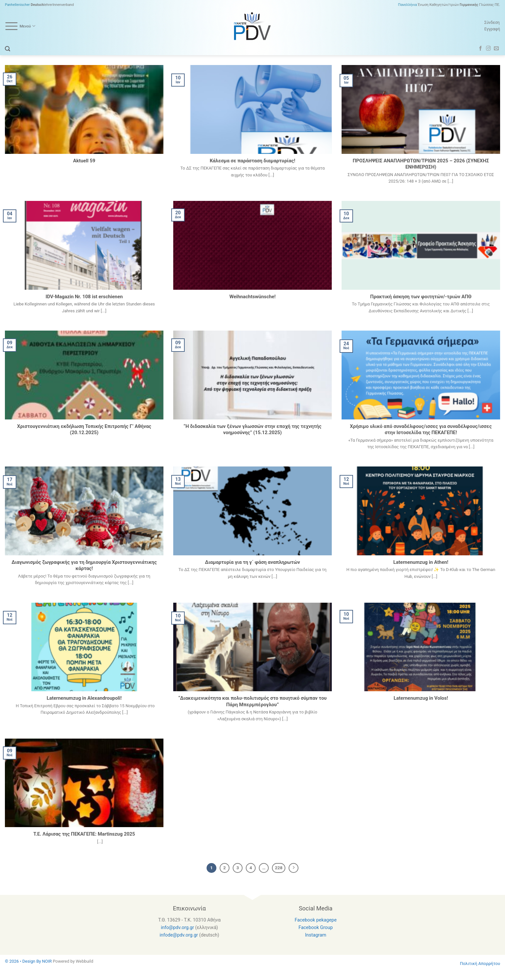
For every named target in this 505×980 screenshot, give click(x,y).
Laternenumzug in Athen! (421, 562)
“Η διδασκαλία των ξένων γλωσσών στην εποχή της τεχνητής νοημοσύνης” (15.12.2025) (253, 429)
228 (279, 868)
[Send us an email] (496, 49)
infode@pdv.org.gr (179, 935)
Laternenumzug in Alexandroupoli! (84, 698)
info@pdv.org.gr (177, 928)
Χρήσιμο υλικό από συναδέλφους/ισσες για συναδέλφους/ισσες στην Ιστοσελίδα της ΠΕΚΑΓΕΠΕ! (421, 429)
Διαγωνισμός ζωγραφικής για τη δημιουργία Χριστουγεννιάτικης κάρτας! (84, 565)
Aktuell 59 (84, 161)
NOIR (47, 961)
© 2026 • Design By (24, 961)
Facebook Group (316, 928)
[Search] (8, 49)
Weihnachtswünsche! (253, 297)
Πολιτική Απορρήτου (480, 964)
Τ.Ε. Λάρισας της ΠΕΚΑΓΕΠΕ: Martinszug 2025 (84, 834)
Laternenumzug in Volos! (421, 698)
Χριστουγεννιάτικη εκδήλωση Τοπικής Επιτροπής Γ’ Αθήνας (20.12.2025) (84, 429)
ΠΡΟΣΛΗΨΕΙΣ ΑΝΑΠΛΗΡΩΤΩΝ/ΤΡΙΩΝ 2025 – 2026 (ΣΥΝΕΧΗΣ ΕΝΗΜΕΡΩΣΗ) (421, 164)
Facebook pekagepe (315, 920)
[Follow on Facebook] (481, 49)
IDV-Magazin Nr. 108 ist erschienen (84, 297)
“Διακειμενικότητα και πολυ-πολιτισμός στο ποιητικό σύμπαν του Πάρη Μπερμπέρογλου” (253, 701)
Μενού (20, 26)
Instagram (316, 935)
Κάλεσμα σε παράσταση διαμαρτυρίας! (252, 161)
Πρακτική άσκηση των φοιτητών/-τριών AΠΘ (421, 297)
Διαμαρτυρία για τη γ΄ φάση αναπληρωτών (252, 562)
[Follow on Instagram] (488, 49)
